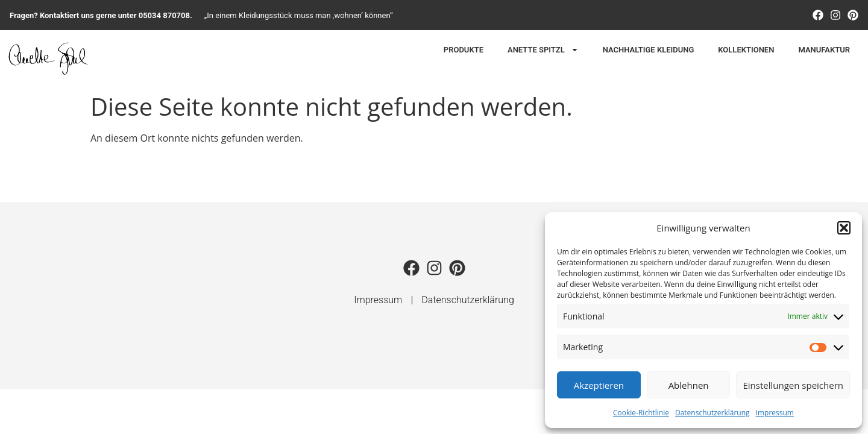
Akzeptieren (599, 385)
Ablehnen (689, 385)
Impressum (775, 413)
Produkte (464, 50)
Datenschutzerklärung (712, 413)
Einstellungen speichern (793, 385)
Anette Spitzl (543, 50)
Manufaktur (824, 50)
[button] (844, 228)
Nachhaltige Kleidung (649, 50)
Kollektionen (746, 50)
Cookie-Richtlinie (641, 413)
